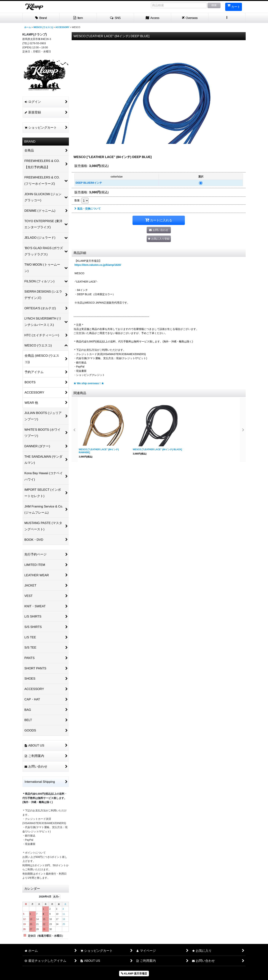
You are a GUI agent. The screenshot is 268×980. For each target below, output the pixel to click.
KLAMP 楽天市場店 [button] (134, 973)
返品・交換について (88, 209)
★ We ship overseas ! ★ (89, 383)
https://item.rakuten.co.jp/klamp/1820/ (98, 265)
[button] (115, 18)
